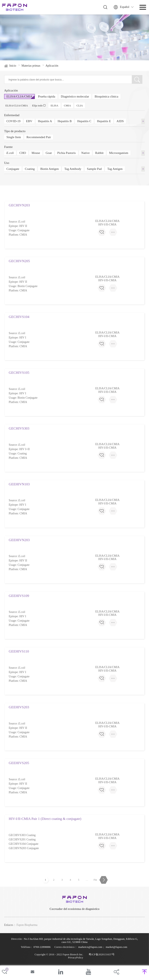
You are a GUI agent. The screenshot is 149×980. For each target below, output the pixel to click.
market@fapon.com (116, 947)
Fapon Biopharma (27, 925)
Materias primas (31, 69)
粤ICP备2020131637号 (101, 954)
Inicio (13, 69)
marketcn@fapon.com (90, 947)
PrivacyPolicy (76, 957)
